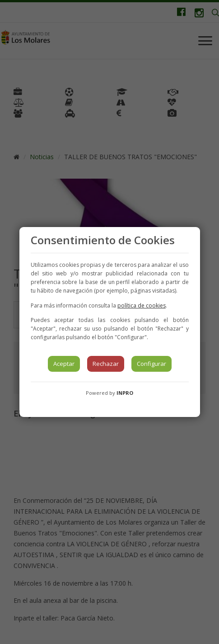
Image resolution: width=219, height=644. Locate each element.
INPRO (125, 393)
